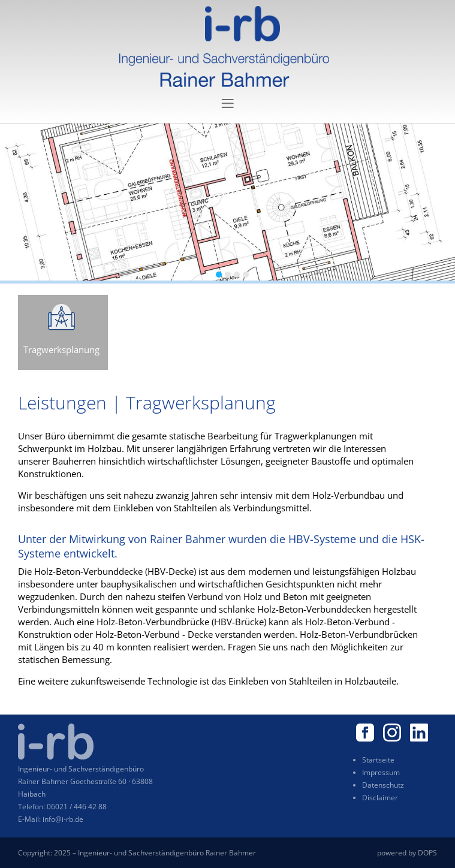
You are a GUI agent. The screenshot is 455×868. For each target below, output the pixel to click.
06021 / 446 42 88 (77, 807)
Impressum (381, 772)
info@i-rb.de (63, 819)
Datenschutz (383, 785)
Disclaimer (380, 798)
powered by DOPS (407, 853)
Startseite (378, 760)
